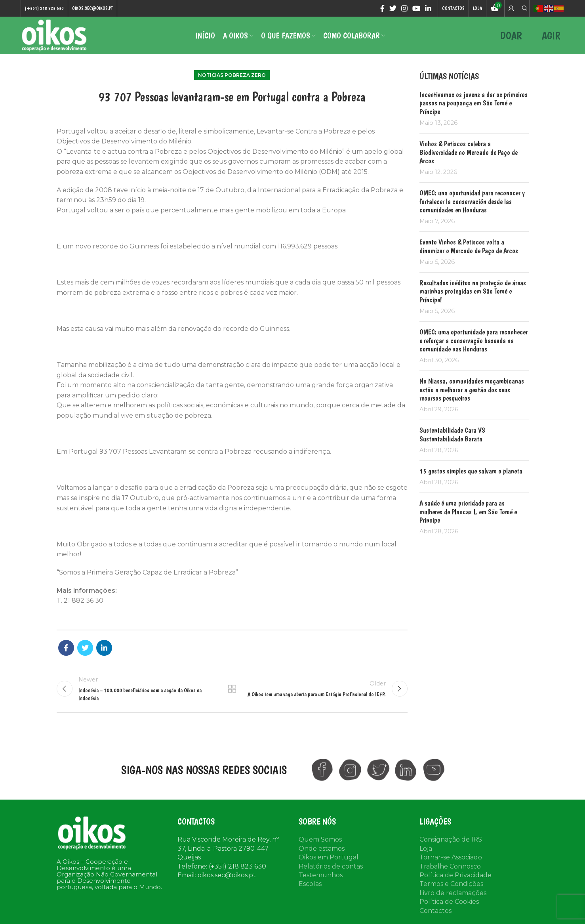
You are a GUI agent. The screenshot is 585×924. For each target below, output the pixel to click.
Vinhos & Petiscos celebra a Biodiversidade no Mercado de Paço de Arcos (469, 152)
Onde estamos (322, 849)
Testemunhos (321, 875)
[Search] (524, 8)
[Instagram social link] (404, 8)
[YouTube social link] (416, 8)
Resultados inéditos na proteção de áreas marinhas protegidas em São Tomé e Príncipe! (473, 291)
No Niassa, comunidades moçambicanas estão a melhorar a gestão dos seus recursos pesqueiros (472, 389)
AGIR (551, 35)
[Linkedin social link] (428, 8)
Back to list (232, 689)
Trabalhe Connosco (450, 866)
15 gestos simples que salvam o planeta (471, 471)
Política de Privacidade (455, 875)
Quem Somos (320, 839)
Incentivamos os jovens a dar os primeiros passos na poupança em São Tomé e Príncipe (474, 103)
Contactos (435, 911)
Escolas (310, 884)
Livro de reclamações (453, 893)
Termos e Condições (451, 884)
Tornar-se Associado (451, 857)
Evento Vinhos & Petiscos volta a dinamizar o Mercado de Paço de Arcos (469, 246)
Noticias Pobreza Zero (232, 75)
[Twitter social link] (393, 8)
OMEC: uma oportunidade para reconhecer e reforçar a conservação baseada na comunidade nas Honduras (474, 340)
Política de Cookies (449, 902)
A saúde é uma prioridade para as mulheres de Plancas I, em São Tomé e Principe (468, 512)
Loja (426, 849)
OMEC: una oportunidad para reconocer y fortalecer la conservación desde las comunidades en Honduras (472, 201)
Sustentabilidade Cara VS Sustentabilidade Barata (452, 434)
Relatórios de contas (331, 866)
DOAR (511, 35)
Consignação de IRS (451, 839)
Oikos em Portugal (329, 857)
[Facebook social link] (382, 8)
